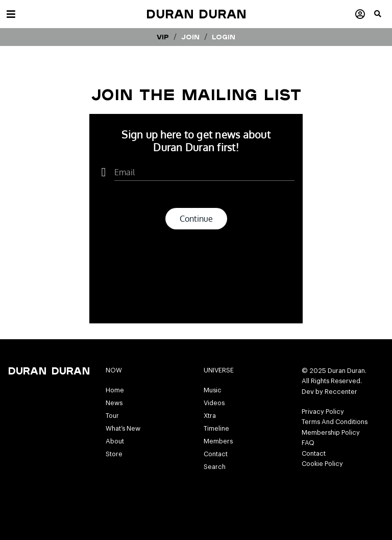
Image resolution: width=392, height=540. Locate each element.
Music (213, 390)
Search (215, 467)
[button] (383, 18)
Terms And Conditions (335, 422)
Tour (112, 416)
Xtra (210, 416)
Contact (216, 454)
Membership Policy (331, 433)
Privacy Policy (323, 412)
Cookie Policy (322, 464)
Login (224, 37)
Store (114, 454)
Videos (214, 403)
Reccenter (341, 392)
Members (218, 441)
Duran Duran (196, 14)
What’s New (123, 429)
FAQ (308, 443)
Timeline (216, 429)
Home (115, 390)
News (114, 403)
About (115, 441)
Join (190, 37)
